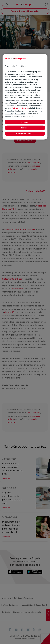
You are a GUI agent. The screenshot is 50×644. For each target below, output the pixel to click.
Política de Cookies (20, 108)
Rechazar (25, 128)
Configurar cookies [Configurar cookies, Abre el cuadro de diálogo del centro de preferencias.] (25, 134)
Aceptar (25, 122)
